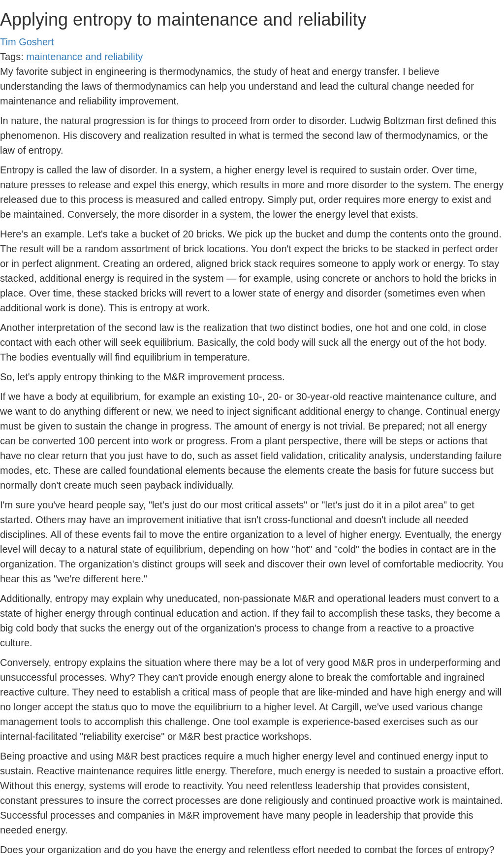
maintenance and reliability (84, 57)
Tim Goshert (27, 42)
